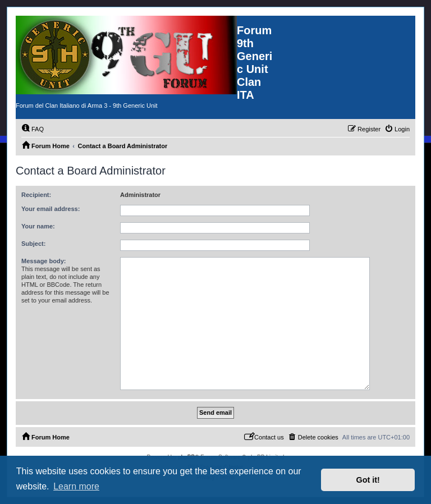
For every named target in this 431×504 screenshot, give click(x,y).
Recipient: (36, 195)
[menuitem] (33, 129)
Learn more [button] (76, 486)
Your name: (38, 226)
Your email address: (51, 209)
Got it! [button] (368, 480)
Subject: (33, 244)
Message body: (43, 261)
